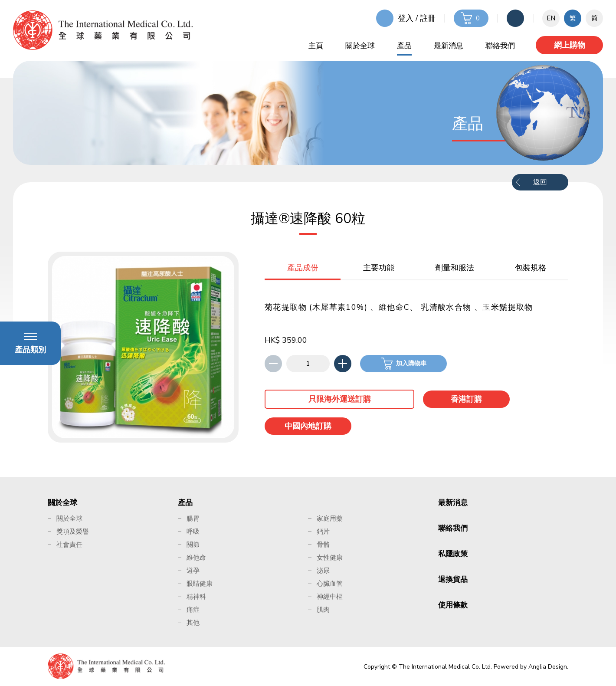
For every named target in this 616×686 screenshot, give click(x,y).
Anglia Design (548, 667)
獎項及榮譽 (73, 532)
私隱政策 (453, 554)
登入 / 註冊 (417, 18)
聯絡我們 (500, 46)
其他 (193, 623)
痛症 (193, 610)
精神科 (196, 597)
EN (551, 18)
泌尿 (323, 571)
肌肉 (323, 610)
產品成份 (303, 268)
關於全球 (360, 46)
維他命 (196, 558)
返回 (540, 182)
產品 (404, 46)
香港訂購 (466, 399)
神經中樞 (330, 597)
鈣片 (323, 532)
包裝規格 (531, 268)
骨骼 (323, 545)
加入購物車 (411, 363)
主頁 (316, 46)
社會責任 (69, 545)
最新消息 (449, 46)
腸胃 (193, 519)
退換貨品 (453, 579)
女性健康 (330, 558)
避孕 (193, 571)
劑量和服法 (455, 268)
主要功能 (379, 268)
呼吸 (193, 532)
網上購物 (570, 45)
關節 (193, 545)
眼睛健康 (200, 584)
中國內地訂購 (308, 426)
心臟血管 (330, 584)
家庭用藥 (330, 519)
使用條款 (453, 605)
